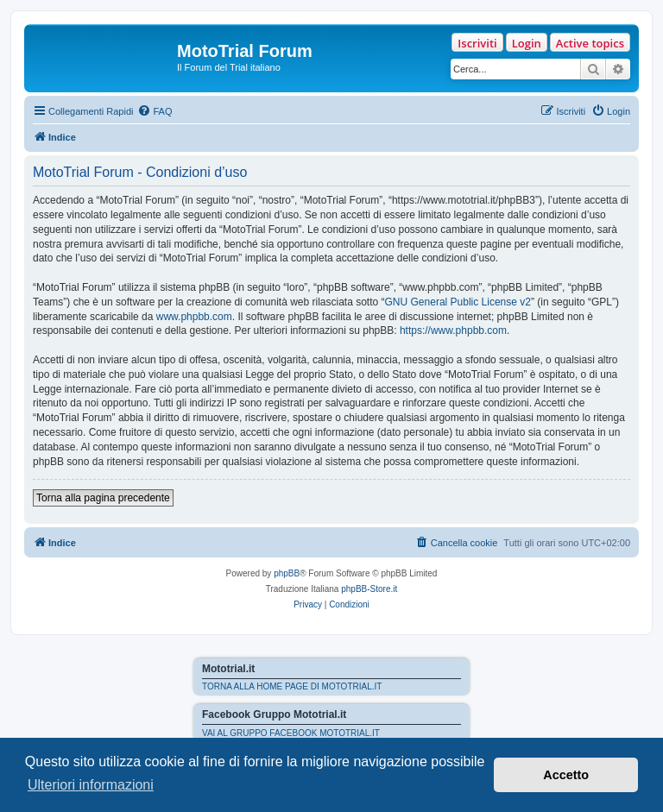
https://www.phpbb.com (453, 330)
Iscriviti (477, 43)
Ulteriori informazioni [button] (91, 785)
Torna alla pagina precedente (103, 498)
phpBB (287, 573)
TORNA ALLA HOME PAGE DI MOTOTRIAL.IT (292, 686)
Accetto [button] (566, 775)
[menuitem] (155, 111)
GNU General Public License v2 (458, 302)
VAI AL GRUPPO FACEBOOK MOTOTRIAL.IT (291, 733)
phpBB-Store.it (369, 589)
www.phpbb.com (194, 317)
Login (527, 43)
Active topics (590, 43)
